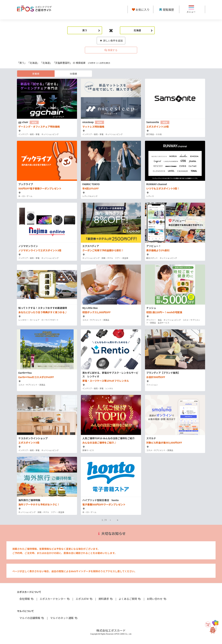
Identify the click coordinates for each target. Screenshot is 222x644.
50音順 (73, 74)
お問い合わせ (157, 599)
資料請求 (106, 599)
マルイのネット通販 (64, 618)
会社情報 (27, 599)
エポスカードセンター (55, 599)
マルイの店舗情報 (32, 618)
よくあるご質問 (130, 599)
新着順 (36, 74)
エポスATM (84, 599)
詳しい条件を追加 (111, 40)
